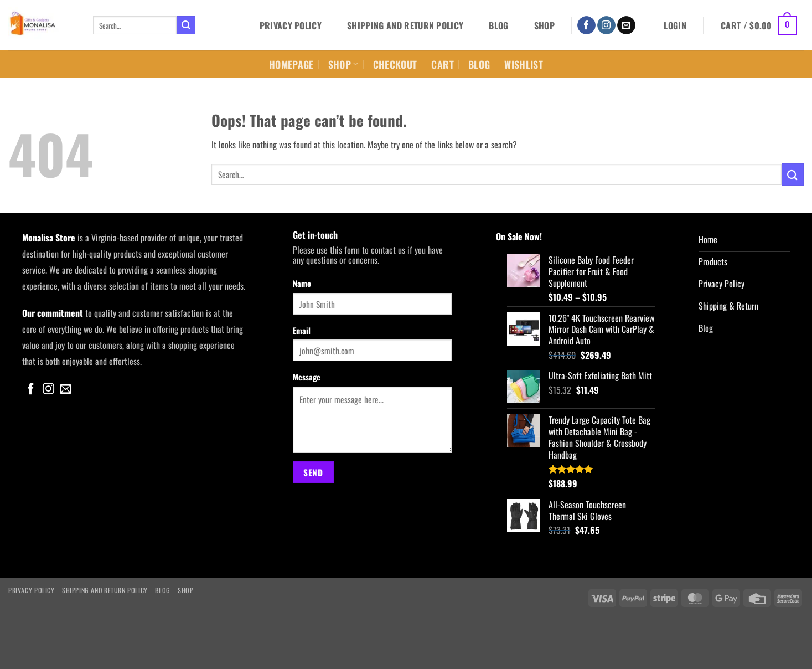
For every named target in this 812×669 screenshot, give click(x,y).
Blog (498, 25)
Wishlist (524, 64)
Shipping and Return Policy (405, 25)
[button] (675, 25)
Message (307, 377)
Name (302, 283)
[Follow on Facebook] (586, 25)
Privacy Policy (291, 25)
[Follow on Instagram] (606, 25)
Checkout (395, 64)
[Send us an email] (626, 25)
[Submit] (186, 25)
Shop (544, 25)
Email (302, 330)
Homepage (291, 64)
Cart (442, 64)
